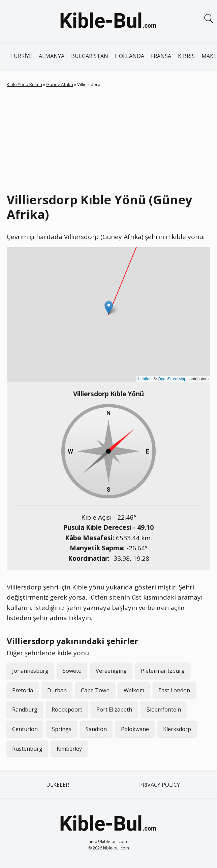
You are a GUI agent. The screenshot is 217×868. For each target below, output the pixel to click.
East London (174, 690)
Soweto (72, 671)
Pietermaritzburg (163, 671)
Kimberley (69, 749)
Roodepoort (67, 710)
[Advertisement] (108, 139)
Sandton (96, 729)
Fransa (161, 56)
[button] (109, 308)
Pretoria (23, 690)
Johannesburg (30, 671)
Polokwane (135, 729)
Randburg (25, 710)
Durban (57, 690)
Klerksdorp (177, 729)
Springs (62, 729)
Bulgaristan (90, 56)
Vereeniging (111, 671)
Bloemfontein (164, 710)
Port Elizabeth (114, 710)
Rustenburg (27, 749)
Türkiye (21, 56)
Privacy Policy (160, 785)
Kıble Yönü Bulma (24, 84)
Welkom (134, 690)
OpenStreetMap (172, 379)
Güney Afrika (60, 84)
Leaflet (144, 379)
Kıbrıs (186, 56)
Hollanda (130, 56)
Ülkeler (58, 785)
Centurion (25, 729)
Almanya (52, 56)
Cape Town (95, 690)
